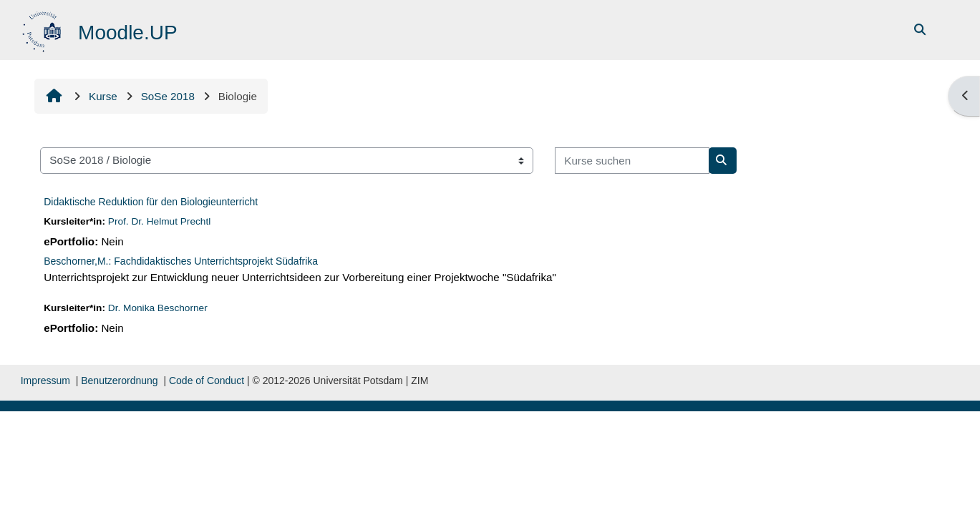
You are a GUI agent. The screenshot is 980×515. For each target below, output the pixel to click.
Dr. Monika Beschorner (158, 308)
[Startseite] (43, 29)
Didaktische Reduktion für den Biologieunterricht (151, 202)
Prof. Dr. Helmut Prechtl (160, 221)
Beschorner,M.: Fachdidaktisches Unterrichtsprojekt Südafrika (181, 261)
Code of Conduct (207, 381)
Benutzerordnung (119, 381)
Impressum (45, 381)
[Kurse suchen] (632, 161)
